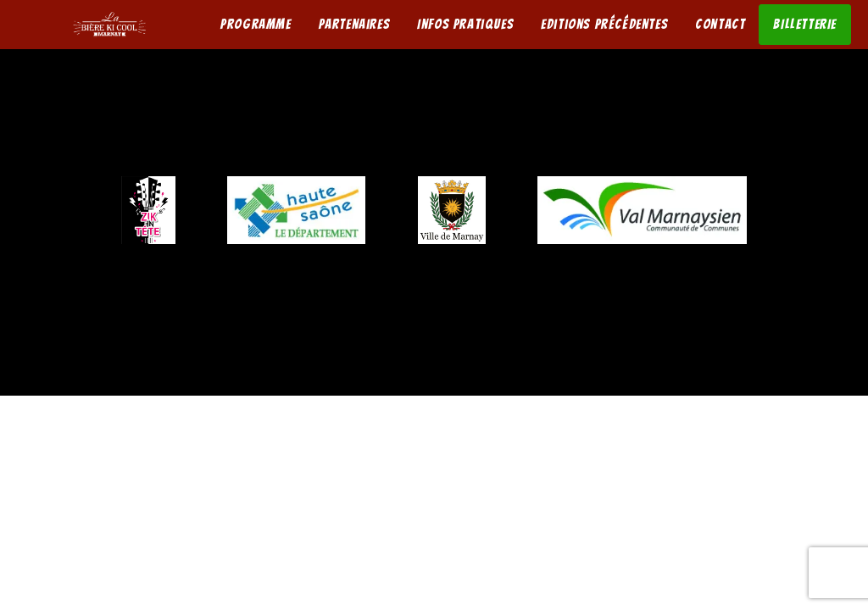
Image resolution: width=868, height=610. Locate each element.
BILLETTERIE (805, 24)
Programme (256, 24)
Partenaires (355, 24)
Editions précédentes (604, 24)
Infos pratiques (465, 24)
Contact (720, 24)
